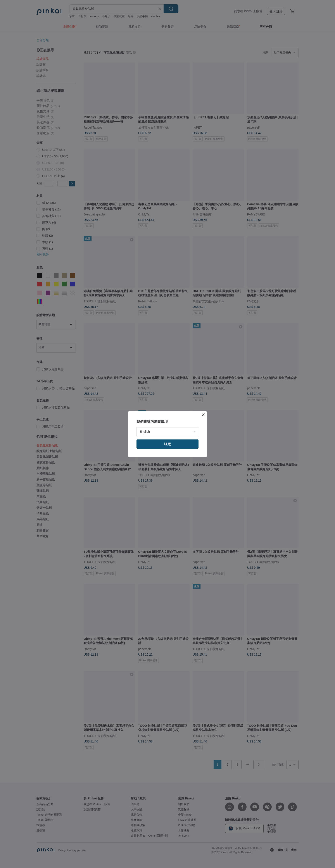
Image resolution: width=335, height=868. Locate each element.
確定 (167, 444)
